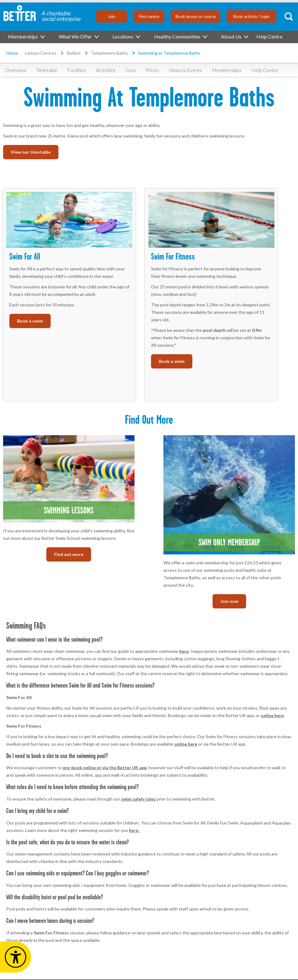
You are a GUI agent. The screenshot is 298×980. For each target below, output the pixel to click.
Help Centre (269, 36)
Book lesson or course (196, 16)
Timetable (47, 70)
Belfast (74, 53)
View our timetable (31, 152)
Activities (106, 70)
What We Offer (78, 36)
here (184, 651)
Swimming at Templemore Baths (169, 53)
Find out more (69, 554)
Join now (229, 601)
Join (112, 16)
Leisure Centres (41, 53)
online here (272, 715)
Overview (16, 70)
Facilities (77, 70)
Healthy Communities (180, 36)
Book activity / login (251, 16)
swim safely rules (138, 799)
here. (134, 830)
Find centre (149, 16)
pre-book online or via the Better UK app (105, 768)
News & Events (186, 70)
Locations (126, 36)
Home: (13, 53)
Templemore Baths (110, 53)
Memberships (26, 36)
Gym (131, 70)
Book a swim (30, 321)
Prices (152, 70)
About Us (234, 36)
